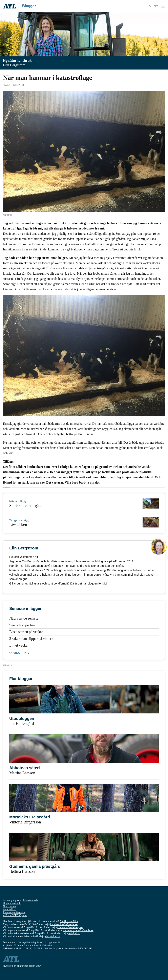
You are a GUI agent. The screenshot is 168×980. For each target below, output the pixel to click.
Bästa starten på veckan (26, 632)
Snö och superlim (22, 625)
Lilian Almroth (30, 900)
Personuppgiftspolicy (14, 912)
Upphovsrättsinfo (12, 903)
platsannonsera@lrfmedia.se (78, 930)
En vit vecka (18, 645)
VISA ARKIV (21, 653)
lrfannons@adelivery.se (70, 927)
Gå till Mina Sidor (69, 921)
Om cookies (9, 906)
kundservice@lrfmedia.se (64, 924)
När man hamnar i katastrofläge (48, 78)
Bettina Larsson (22, 871)
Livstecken (18, 524)
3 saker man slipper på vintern (31, 639)
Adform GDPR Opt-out (15, 915)
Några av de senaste (24, 618)
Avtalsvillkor (9, 909)
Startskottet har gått (25, 506)
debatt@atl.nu (53, 936)
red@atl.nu (74, 933)
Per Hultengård (22, 724)
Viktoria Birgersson (25, 822)
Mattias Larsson (22, 773)
